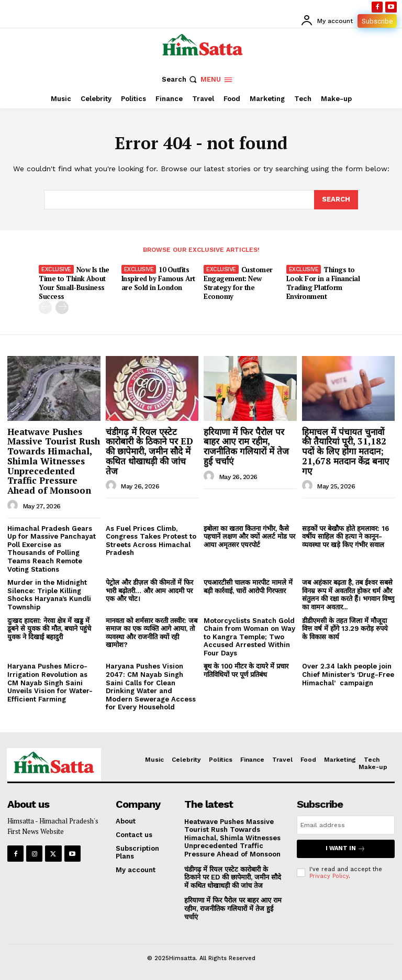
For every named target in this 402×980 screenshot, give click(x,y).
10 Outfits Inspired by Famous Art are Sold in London (158, 279)
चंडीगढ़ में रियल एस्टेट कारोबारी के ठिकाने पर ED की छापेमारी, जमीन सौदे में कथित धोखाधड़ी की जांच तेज (149, 451)
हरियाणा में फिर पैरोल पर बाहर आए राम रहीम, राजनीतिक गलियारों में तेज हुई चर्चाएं (246, 446)
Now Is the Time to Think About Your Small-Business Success (74, 283)
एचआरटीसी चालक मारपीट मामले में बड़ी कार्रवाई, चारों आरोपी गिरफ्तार (248, 587)
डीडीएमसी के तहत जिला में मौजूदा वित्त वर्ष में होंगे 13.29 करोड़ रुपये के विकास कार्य (345, 629)
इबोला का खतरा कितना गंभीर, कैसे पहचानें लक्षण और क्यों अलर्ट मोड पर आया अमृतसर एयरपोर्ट (249, 537)
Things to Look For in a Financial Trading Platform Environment (323, 283)
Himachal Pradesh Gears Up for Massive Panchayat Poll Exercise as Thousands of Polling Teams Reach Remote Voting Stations (52, 549)
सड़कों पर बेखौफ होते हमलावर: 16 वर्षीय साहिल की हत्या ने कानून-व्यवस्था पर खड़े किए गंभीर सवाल (345, 537)
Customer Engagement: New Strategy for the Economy (238, 283)
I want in (345, 849)
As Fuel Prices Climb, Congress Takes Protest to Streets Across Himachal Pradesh (151, 541)
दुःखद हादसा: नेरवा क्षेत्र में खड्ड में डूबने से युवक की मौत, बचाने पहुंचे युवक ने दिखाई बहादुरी (49, 629)
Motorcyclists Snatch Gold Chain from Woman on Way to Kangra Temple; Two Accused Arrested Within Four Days (249, 637)
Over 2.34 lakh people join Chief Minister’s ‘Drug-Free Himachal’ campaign (348, 674)
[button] (180, 79)
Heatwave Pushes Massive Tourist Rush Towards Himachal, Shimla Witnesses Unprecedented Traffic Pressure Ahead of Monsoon (54, 461)
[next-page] (62, 308)
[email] (346, 825)
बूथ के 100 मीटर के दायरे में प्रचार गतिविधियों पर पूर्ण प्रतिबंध (246, 670)
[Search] (336, 199)
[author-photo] (14, 506)
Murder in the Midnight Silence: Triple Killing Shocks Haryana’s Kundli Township (49, 595)
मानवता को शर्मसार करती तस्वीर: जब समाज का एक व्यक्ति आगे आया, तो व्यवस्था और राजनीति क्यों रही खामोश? (152, 633)
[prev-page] (45, 308)
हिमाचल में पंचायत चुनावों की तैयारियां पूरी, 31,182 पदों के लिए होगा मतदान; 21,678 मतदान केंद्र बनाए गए (345, 451)
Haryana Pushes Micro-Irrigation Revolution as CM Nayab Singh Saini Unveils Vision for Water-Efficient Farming (50, 682)
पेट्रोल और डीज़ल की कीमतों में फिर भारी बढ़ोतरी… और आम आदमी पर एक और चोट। (149, 591)
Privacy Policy (329, 876)
